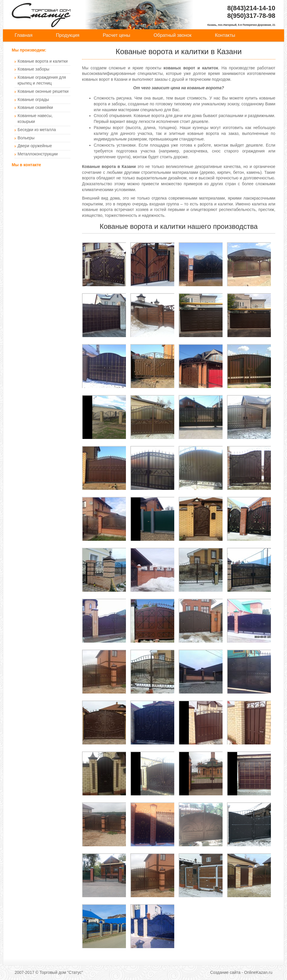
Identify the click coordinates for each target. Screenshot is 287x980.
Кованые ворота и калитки (43, 61)
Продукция (68, 35)
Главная (24, 35)
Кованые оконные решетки (43, 91)
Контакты (225, 35)
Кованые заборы (33, 69)
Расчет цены (117, 35)
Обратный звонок (173, 35)
